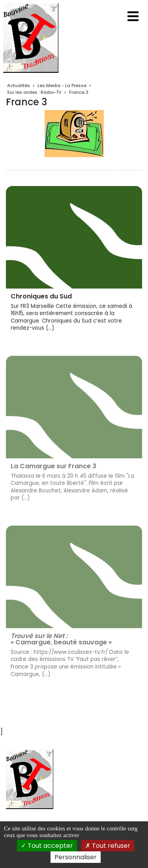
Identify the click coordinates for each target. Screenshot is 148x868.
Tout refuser (108, 846)
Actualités (19, 85)
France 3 (79, 92)
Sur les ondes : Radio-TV (34, 92)
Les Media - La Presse (62, 85)
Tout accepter (47, 846)
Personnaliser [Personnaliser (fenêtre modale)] (76, 857)
